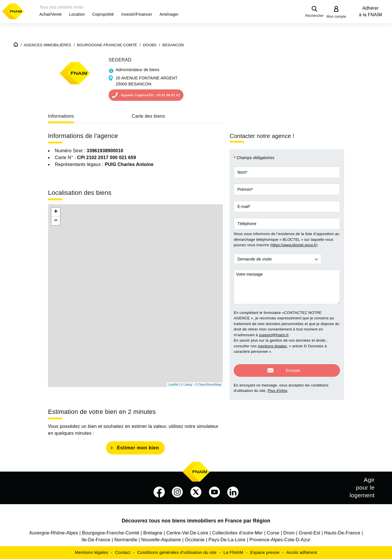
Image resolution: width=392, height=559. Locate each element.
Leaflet (173, 384)
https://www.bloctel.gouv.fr (294, 245)
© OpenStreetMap (208, 384)
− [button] (56, 221)
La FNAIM (233, 552)
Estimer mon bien (138, 448)
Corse (273, 533)
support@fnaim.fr (274, 335)
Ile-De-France (96, 540)
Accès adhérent (302, 552)
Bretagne (153, 533)
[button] (51, 14)
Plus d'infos (278, 387)
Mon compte (336, 17)
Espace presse (265, 552)
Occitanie (195, 540)
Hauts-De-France (342, 533)
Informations (61, 116)
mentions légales (272, 346)
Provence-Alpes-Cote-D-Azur (280, 540)
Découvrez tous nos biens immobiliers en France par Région (196, 521)
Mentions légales (92, 552)
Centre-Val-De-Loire (187, 533)
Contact (123, 552)
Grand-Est (310, 533)
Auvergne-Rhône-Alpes (54, 533)
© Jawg (187, 384)
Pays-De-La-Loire (227, 540)
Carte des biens (149, 116)
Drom (289, 533)
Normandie (126, 540)
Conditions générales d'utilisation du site (177, 552)
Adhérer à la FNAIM (371, 11)
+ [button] (56, 212)
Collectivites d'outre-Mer (238, 533)
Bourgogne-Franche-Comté (111, 533)
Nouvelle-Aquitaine (161, 540)
